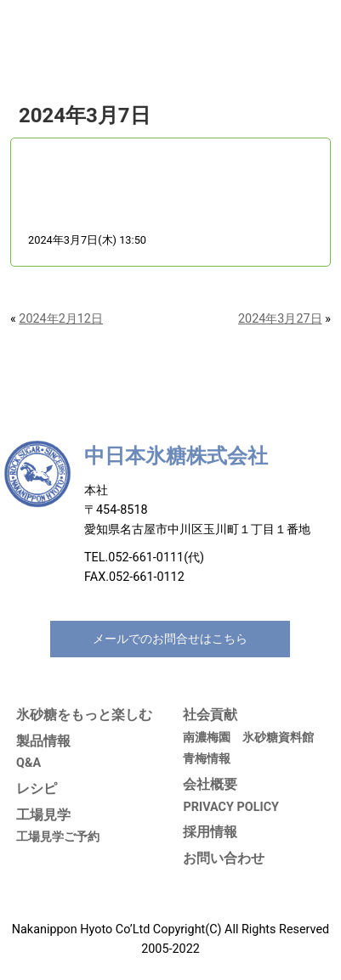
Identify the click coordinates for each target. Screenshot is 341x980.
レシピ (37, 789)
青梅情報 (207, 759)
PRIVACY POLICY (231, 807)
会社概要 (210, 784)
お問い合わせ (224, 858)
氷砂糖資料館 (278, 738)
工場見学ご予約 (58, 837)
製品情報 (43, 741)
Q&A (28, 763)
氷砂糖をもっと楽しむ (84, 715)
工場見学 (43, 815)
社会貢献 (210, 715)
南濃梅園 (207, 738)
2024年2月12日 (61, 319)
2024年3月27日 (280, 319)
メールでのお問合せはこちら (170, 639)
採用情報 (210, 832)
